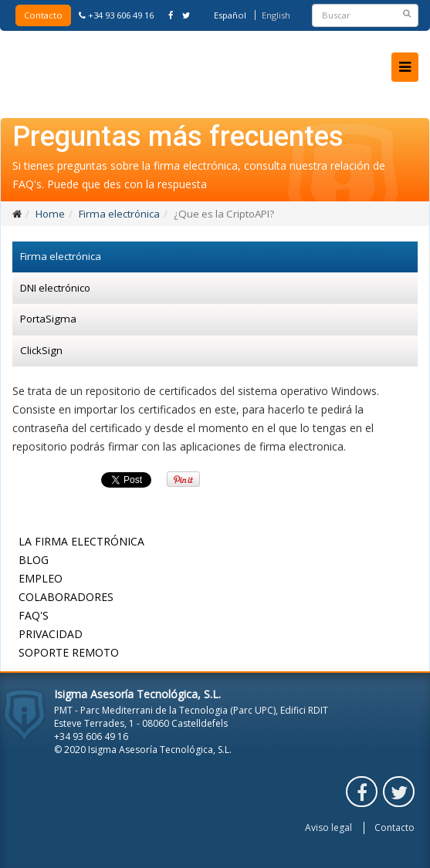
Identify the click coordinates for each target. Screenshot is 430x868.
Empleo (41, 578)
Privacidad (51, 634)
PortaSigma (48, 319)
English (276, 15)
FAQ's (34, 615)
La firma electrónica (81, 541)
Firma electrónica (119, 214)
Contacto (43, 15)
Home (50, 214)
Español (230, 15)
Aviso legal (328, 828)
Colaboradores (66, 597)
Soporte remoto (69, 652)
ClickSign (41, 350)
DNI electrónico (55, 288)
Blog (34, 560)
